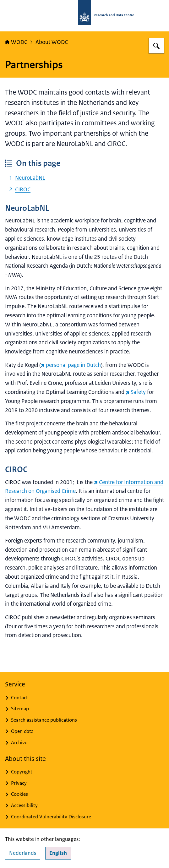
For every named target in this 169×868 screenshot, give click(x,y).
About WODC (52, 42)
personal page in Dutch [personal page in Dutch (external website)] (71, 365)
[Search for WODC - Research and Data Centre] (156, 46)
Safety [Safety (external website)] (136, 392)
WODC (16, 42)
